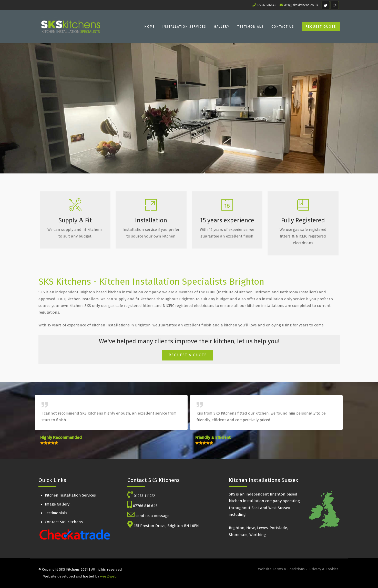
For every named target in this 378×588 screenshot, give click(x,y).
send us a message (152, 516)
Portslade (278, 528)
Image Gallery (57, 504)
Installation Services (184, 27)
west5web (108, 576)
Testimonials (251, 27)
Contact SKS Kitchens (64, 522)
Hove (251, 528)
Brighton (237, 528)
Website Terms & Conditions (281, 569)
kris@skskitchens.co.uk (301, 5)
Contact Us (283, 27)
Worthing (258, 535)
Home (150, 27)
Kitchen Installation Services (70, 495)
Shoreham (238, 535)
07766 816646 (266, 5)
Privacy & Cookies (324, 569)
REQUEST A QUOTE (188, 355)
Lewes (262, 528)
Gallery (222, 27)
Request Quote (321, 27)
